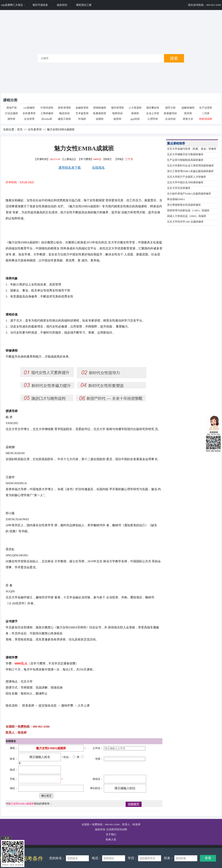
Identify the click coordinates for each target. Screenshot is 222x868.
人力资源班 (135, 108)
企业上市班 (153, 113)
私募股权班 (100, 113)
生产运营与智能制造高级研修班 (185, 160)
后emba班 (47, 119)
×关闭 (6, 838)
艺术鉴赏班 (82, 113)
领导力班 (170, 108)
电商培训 (117, 113)
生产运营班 (206, 108)
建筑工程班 (64, 119)
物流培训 (64, 113)
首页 (20, 130)
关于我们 (111, 834)
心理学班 (153, 119)
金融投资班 (82, 108)
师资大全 (188, 119)
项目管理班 (117, 108)
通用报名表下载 (70, 168)
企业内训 (170, 119)
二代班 (206, 113)
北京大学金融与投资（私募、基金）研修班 (192, 149)
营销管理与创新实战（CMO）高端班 (188, 210)
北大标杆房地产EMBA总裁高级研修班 (189, 194)
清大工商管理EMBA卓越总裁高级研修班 (190, 171)
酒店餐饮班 (153, 108)
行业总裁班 (11, 113)
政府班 (117, 119)
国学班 (11, 119)
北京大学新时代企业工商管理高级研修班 (190, 166)
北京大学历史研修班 (179, 188)
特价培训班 (206, 119)
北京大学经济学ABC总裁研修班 (185, 222)
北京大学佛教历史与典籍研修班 (185, 154)
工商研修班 (47, 113)
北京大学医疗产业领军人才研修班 (186, 177)
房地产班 (12, 108)
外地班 (82, 119)
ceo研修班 (29, 108)
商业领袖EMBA (176, 199)
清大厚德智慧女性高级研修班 (184, 205)
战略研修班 (188, 108)
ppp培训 (135, 119)
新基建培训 (170, 113)
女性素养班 (29, 113)
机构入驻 (111, 839)
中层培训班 (47, 108)
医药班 (188, 113)
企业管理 (29, 119)
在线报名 (98, 168)
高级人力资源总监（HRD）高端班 (187, 216)
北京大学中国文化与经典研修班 (185, 182)
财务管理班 (64, 108)
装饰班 (135, 113)
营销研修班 (100, 108)
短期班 (100, 119)
